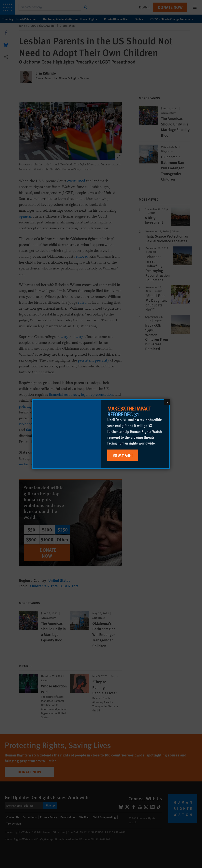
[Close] (167, 402)
